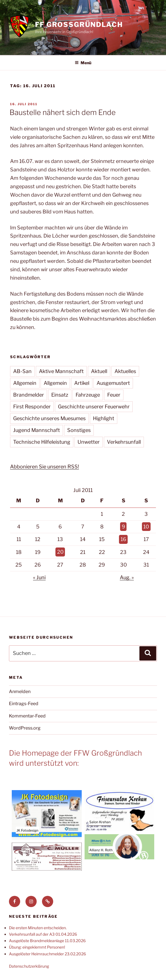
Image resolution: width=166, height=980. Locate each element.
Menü (83, 63)
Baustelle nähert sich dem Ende (63, 112)
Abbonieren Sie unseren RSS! (45, 467)
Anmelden (20, 692)
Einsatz (60, 395)
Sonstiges (79, 430)
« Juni (39, 577)
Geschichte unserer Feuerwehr (94, 407)
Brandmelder (29, 395)
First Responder (32, 407)
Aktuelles (125, 371)
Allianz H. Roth (101, 850)
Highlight (104, 418)
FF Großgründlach (79, 25)
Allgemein (25, 383)
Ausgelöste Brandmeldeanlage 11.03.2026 (47, 941)
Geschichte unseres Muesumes (49, 418)
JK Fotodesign (27, 830)
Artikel (82, 383)
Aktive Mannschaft (61, 371)
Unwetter (89, 442)
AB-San (22, 371)
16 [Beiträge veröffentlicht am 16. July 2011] (123, 539)
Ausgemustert (113, 383)
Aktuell (99, 371)
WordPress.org (25, 728)
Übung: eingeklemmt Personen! (37, 947)
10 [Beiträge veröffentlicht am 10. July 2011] (146, 527)
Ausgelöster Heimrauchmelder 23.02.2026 (47, 954)
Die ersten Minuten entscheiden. (38, 928)
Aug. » (127, 577)
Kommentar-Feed (27, 716)
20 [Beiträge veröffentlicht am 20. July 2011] (60, 552)
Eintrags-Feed (24, 704)
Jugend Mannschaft (37, 430)
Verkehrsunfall (124, 442)
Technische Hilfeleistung (42, 442)
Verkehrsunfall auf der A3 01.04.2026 (43, 934)
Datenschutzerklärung (29, 966)
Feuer (114, 395)
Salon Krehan (100, 822)
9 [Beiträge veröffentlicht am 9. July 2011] (123, 527)
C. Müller (24, 861)
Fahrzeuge (88, 395)
